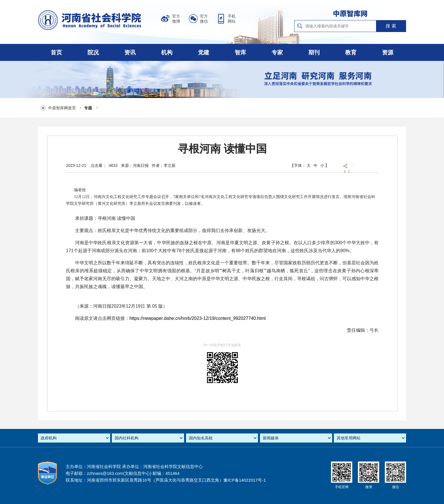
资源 (388, 52)
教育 (351, 52)
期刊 (314, 52)
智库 (240, 52)
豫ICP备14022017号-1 (245, 480)
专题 (88, 108)
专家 (277, 52)
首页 (56, 52)
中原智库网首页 (62, 108)
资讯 (130, 52)
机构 (167, 52)
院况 (93, 52)
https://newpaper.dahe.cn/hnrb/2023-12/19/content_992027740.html (198, 318)
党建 (204, 52)
